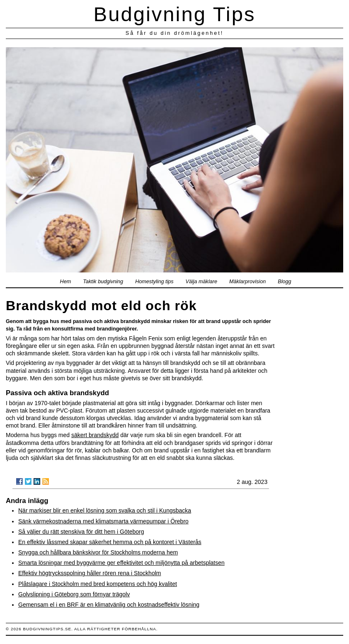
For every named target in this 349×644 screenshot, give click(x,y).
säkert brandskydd (95, 435)
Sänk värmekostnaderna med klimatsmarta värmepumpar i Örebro (103, 521)
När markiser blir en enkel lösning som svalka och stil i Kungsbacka (105, 510)
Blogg (284, 282)
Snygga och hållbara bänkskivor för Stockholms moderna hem (98, 552)
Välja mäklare (201, 282)
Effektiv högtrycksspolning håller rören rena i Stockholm (90, 573)
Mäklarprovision (247, 282)
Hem (66, 282)
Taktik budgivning (103, 282)
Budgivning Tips (175, 14)
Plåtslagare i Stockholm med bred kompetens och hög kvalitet (98, 584)
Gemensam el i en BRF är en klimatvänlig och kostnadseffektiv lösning (109, 605)
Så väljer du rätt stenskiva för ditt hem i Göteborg (81, 532)
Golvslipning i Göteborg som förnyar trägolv (74, 594)
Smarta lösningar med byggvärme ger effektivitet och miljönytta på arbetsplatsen (121, 563)
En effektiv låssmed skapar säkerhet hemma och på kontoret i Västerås (110, 542)
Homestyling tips (154, 282)
